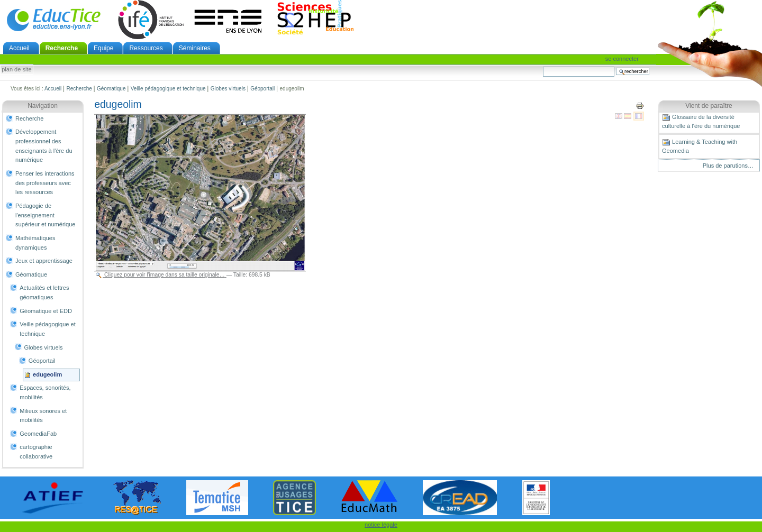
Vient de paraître (709, 106)
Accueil (19, 48)
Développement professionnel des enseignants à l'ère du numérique (44, 146)
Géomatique (111, 89)
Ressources (146, 48)
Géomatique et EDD (46, 311)
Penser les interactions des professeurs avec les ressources (45, 183)
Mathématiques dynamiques (35, 243)
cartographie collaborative (36, 452)
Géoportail (262, 89)
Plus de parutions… (728, 166)
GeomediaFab (38, 434)
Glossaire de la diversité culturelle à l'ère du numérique (701, 121)
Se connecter (622, 59)
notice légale (381, 525)
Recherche (62, 48)
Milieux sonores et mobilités (43, 416)
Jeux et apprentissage (44, 261)
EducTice (53, 20)
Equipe (103, 48)
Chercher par (543, 66)
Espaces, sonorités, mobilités (45, 392)
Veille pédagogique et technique (168, 89)
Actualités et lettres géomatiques (44, 292)
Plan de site (16, 70)
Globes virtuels (228, 89)
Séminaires (195, 48)
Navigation (43, 106)
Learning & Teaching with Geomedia (700, 146)
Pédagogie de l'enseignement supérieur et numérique (45, 215)
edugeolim (47, 374)
